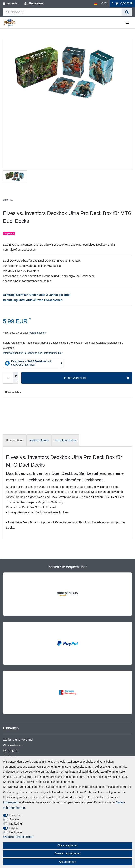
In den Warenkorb (97, 378)
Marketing (16, 824)
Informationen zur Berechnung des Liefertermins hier (33, 353)
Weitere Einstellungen (18, 837)
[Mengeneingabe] (8, 378)
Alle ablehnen (68, 862)
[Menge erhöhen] (16, 375)
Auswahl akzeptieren (67, 853)
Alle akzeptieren (67, 845)
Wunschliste (13, 392)
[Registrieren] (34, 4)
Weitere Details (39, 440)
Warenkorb (11, 751)
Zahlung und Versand (18, 739)
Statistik (14, 819)
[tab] (15, 440)
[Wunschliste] (104, 4)
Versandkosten (37, 333)
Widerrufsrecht (13, 745)
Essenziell (16, 815)
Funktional (16, 832)
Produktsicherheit (65, 440)
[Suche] (127, 12)
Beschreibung (15, 440)
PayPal (14, 828)
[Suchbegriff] (62, 12)
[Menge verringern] (16, 381)
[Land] (95, 4)
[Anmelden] (11, 4)
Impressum (11, 802)
